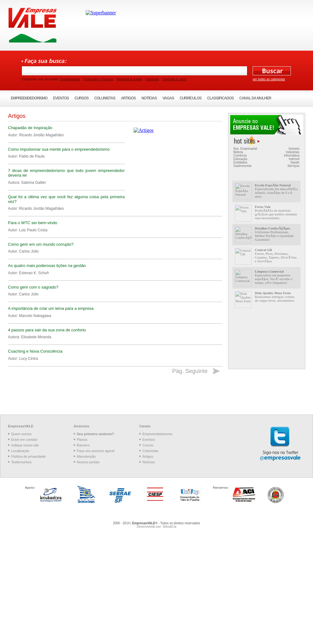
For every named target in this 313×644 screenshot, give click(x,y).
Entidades (240, 162)
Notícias (149, 98)
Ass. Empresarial (245, 149)
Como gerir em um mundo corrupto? (41, 244)
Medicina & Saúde (129, 79)
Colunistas (105, 98)
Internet (294, 159)
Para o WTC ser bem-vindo (33, 223)
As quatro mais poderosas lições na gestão (47, 266)
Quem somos (21, 434)
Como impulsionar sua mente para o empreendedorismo (59, 149)
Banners (83, 445)
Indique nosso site (25, 445)
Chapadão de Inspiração (30, 128)
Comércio (240, 156)
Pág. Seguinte (190, 371)
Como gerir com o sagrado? (33, 287)
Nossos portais (88, 462)
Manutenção (86, 456)
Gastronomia (242, 166)
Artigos (128, 98)
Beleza (238, 152)
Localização (20, 451)
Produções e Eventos (98, 79)
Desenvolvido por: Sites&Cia (156, 527)
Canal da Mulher (255, 98)
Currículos (190, 98)
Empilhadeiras (70, 79)
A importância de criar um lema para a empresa (51, 308)
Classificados (220, 98)
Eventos (61, 98)
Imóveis (294, 149)
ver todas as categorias (269, 79)
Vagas (168, 98)
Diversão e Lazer (174, 79)
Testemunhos (21, 462)
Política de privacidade (29, 456)
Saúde (295, 162)
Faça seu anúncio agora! (96, 451)
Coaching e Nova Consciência (35, 351)
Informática (292, 156)
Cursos (81, 98)
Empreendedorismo (29, 98)
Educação (240, 159)
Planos (82, 440)
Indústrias (152, 79)
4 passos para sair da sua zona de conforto (47, 330)
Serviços (293, 166)
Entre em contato (24, 440)
